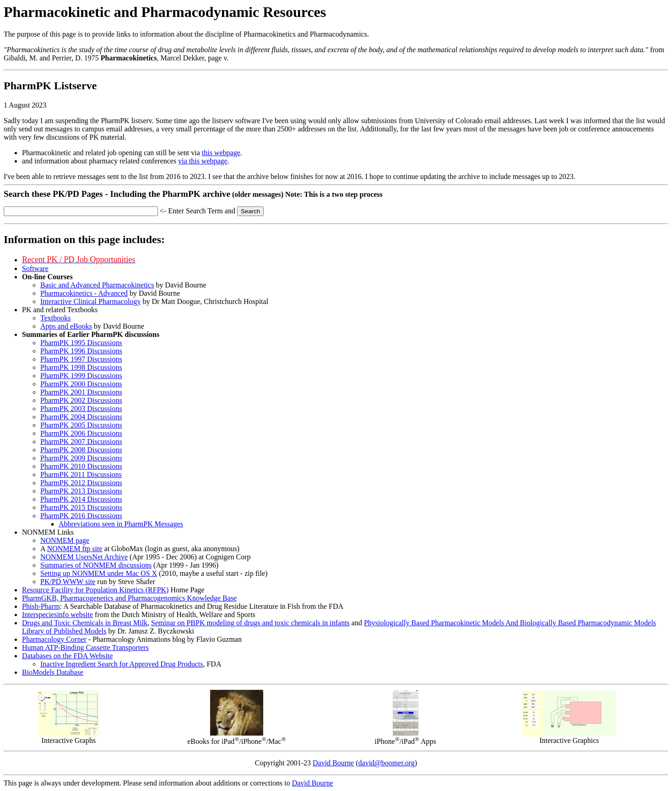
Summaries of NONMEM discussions (96, 565)
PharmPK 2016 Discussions (81, 516)
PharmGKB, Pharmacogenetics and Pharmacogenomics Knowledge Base (129, 598)
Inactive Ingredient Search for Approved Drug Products (122, 664)
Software (35, 268)
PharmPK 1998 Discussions (81, 367)
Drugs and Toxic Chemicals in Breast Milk (85, 623)
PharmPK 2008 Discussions (81, 450)
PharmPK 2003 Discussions (81, 409)
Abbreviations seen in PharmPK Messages (121, 524)
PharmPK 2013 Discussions (81, 491)
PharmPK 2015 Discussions (81, 507)
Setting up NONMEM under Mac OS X (99, 573)
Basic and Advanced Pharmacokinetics (97, 285)
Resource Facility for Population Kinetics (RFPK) (95, 590)
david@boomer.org (387, 763)
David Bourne (333, 763)
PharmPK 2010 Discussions (81, 466)
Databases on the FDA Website (67, 656)
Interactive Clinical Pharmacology (90, 301)
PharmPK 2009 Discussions (81, 458)
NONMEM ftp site (75, 549)
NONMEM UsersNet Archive (84, 557)
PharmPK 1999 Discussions (81, 376)
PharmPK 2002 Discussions (81, 400)
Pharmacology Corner (54, 639)
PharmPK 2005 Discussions (81, 425)
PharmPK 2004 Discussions (81, 417)
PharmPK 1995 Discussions (81, 343)
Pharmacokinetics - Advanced (84, 293)
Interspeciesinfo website (57, 615)
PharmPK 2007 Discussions (81, 442)
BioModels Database (53, 672)
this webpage (221, 153)
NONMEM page (65, 540)
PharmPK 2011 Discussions (81, 474)
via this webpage (203, 161)
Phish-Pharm (41, 606)
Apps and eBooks (66, 326)
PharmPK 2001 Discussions (81, 392)
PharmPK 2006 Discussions (81, 433)
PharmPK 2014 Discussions (81, 499)
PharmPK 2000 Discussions (81, 384)
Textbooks (55, 318)
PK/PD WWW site (68, 582)
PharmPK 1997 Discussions (81, 359)
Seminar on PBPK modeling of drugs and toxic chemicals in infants (250, 623)
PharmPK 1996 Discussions (81, 351)
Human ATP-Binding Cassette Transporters (85, 647)
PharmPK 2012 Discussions (81, 483)
